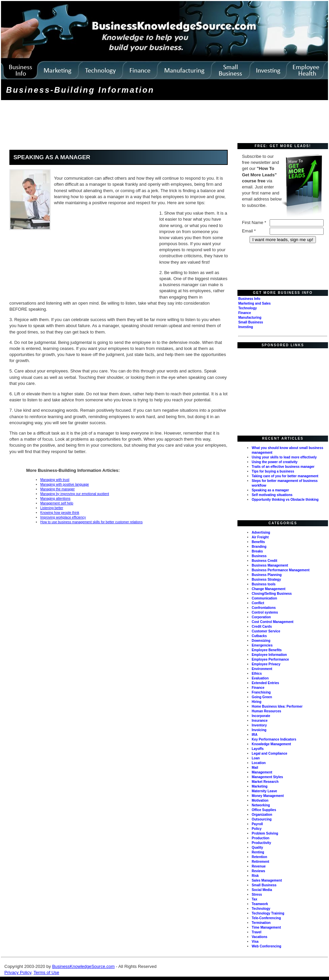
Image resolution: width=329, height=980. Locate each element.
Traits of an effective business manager (283, 467)
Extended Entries (265, 683)
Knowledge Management (271, 744)
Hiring (256, 702)
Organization (262, 815)
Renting (258, 852)
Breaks (257, 551)
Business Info (249, 299)
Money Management (268, 796)
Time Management (266, 927)
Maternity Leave (264, 791)
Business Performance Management (280, 570)
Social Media (262, 890)
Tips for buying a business (273, 471)
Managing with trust (55, 480)
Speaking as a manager (270, 490)
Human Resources (266, 711)
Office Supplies (264, 810)
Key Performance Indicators (274, 739)
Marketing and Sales (254, 303)
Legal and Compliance (269, 753)
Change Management (268, 589)
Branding (259, 547)
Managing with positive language (65, 484)
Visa (255, 942)
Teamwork (260, 904)
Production (260, 838)
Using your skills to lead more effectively (284, 457)
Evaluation (260, 678)
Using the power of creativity (275, 462)
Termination (261, 923)
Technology (247, 308)
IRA (254, 735)
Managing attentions (55, 499)
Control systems (265, 612)
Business (259, 556)
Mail (255, 768)
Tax (254, 899)
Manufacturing (250, 318)
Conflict (258, 603)
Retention (259, 857)
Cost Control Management (272, 622)
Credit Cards (262, 627)
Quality (257, 848)
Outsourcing (261, 819)
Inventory (259, 725)
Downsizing (261, 641)
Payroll (257, 824)
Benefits (258, 542)
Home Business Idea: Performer (277, 706)
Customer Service (266, 631)
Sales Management (267, 880)
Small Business (251, 322)
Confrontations (264, 608)
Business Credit (264, 561)
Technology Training (268, 913)
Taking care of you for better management (285, 476)
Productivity (261, 843)
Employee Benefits (266, 650)
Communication (264, 598)
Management (262, 772)
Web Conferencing (266, 946)
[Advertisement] (124, 122)
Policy (256, 829)
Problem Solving (265, 833)
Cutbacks (259, 636)
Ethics (257, 674)
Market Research (265, 782)
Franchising (261, 692)
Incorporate (261, 716)
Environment (262, 669)
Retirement (260, 862)
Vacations (259, 937)
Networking (261, 805)
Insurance (259, 721)
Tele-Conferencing (266, 918)
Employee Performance (270, 659)
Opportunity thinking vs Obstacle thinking (285, 500)
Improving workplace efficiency (63, 517)
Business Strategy (266, 580)
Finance (244, 313)
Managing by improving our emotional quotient (75, 494)
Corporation (261, 617)
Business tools (263, 584)
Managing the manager (58, 489)
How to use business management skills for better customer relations (91, 522)
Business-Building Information (80, 90)
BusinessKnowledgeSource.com (83, 966)
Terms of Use (46, 972)
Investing (245, 327)
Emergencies (262, 645)
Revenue (259, 866)
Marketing (259, 786)
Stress (257, 895)
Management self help (57, 503)
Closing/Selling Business (271, 594)
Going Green (262, 697)
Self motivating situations (272, 495)
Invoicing (259, 730)
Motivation (260, 800)
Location (259, 763)
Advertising (261, 532)
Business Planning (266, 575)
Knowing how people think (60, 513)
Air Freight (260, 537)
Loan (256, 758)
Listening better (52, 508)
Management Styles (267, 777)
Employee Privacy (266, 664)
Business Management (270, 565)
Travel (256, 932)
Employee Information (269, 655)
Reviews (258, 871)
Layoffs (258, 749)
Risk (255, 876)
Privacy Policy (18, 972)
